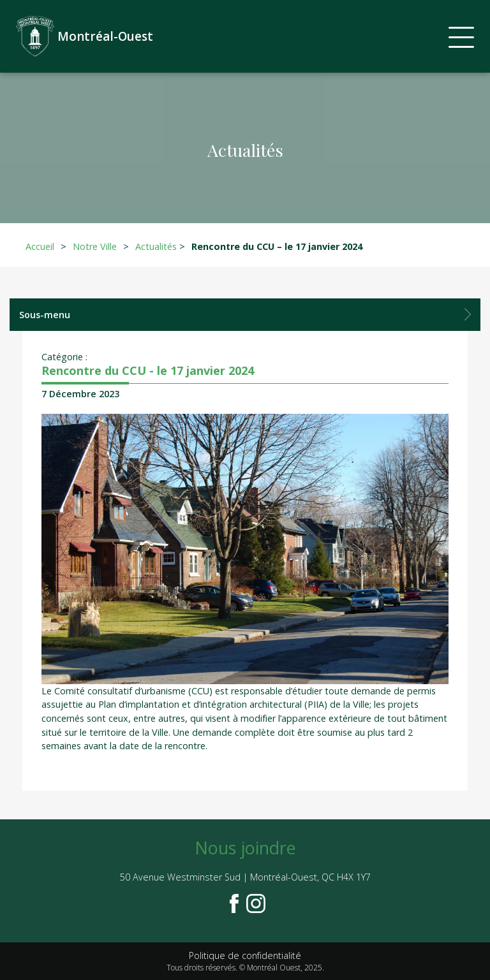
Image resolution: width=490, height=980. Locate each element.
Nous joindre (245, 848)
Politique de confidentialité (245, 955)
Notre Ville (95, 246)
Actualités (156, 246)
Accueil (40, 246)
